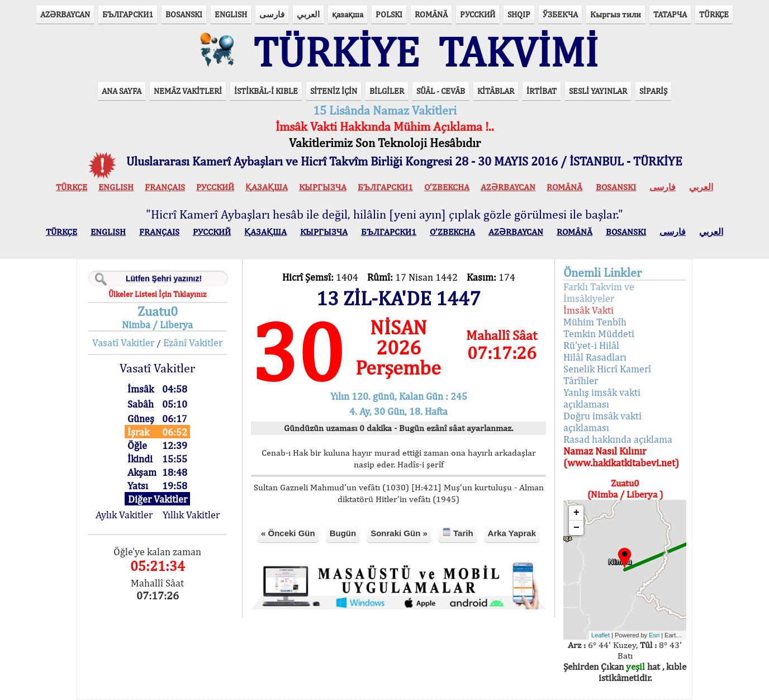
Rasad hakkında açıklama (618, 439)
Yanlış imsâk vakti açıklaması (602, 398)
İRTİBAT (542, 91)
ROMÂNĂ (431, 14)
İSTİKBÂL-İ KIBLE (266, 91)
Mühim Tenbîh (595, 322)
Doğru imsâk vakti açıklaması (602, 422)
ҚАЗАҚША (267, 187)
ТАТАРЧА (670, 14)
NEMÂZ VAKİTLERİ (188, 91)
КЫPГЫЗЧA (323, 187)
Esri (654, 635)
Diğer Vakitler (158, 499)
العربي (308, 14)
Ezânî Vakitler (193, 342)
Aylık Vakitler (124, 515)
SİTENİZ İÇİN (334, 91)
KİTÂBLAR (496, 91)
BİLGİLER (387, 91)
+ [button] (576, 513)
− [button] (576, 528)
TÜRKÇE (714, 14)
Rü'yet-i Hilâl (591, 345)
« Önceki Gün (288, 533)
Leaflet (601, 635)
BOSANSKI (184, 14)
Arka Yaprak (512, 533)
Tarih (458, 533)
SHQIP (519, 14)
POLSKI (389, 14)
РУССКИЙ (478, 14)
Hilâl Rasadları (595, 357)
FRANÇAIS (165, 187)
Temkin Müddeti (599, 334)
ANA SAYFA (122, 91)
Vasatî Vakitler (123, 342)
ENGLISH (231, 14)
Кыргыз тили (616, 14)
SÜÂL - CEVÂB (441, 91)
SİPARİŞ (653, 91)
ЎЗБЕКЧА (560, 14)
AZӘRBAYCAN (65, 14)
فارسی (272, 14)
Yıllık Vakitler (191, 515)
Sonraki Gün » (399, 533)
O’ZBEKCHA (447, 187)
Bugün (343, 533)
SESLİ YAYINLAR (598, 91)
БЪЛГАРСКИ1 (128, 14)
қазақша (348, 14)
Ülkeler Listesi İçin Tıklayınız (157, 294)
